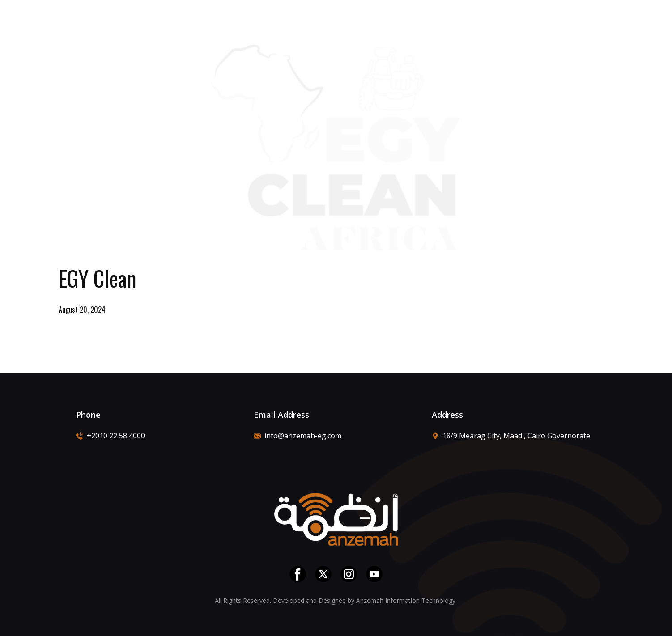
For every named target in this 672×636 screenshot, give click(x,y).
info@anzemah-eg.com (298, 436)
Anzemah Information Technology (407, 600)
